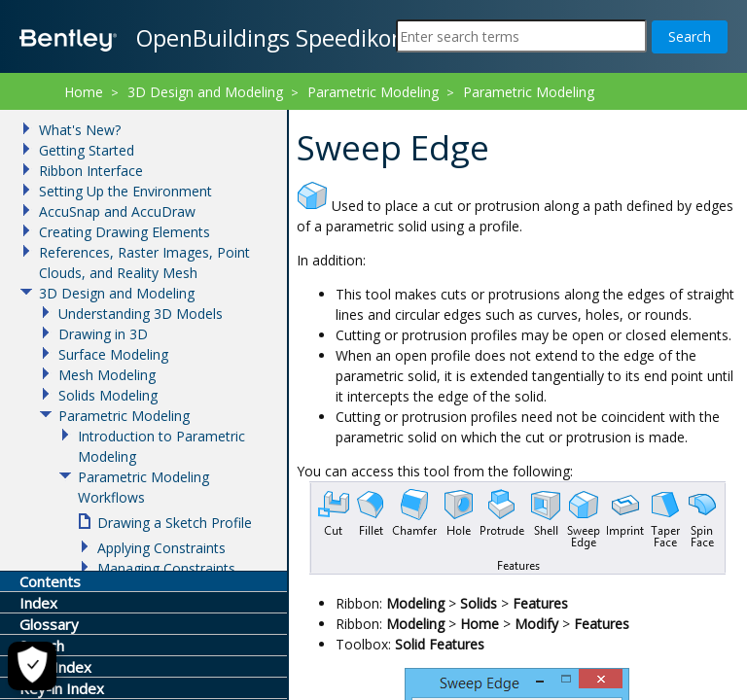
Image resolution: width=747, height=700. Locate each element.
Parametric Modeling (373, 92)
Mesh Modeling (107, 375)
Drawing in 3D (103, 334)
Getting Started (87, 150)
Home (84, 92)
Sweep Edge (458, 117)
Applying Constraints (161, 548)
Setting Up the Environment (125, 191)
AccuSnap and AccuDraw (117, 211)
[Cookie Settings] (32, 666)
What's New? (80, 130)
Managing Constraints (166, 568)
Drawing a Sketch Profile (175, 523)
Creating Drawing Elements (124, 232)
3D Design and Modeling (205, 92)
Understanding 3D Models (141, 314)
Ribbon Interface (91, 171)
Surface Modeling (113, 354)
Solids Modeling (108, 395)
